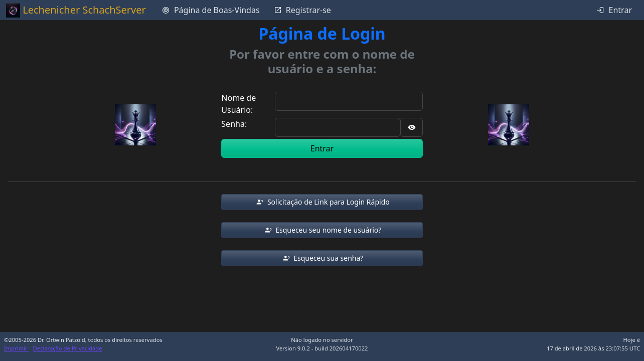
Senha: (234, 124)
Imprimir (17, 348)
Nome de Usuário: (238, 104)
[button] (322, 202)
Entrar (322, 148)
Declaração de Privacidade (68, 348)
